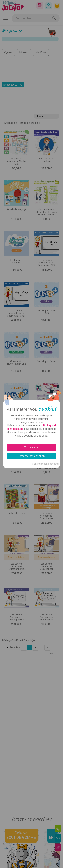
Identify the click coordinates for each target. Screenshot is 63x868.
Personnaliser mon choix (32, 456)
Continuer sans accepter (46, 464)
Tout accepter (32, 447)
